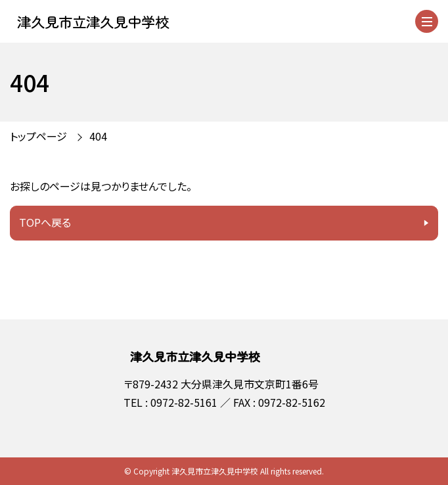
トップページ (38, 136)
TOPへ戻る (45, 222)
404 (98, 136)
